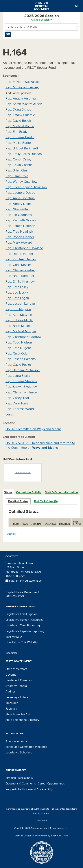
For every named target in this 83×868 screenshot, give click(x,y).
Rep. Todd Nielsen (19, 342)
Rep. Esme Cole (17, 176)
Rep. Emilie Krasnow (20, 282)
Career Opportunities (51, 784)
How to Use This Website (22, 642)
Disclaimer (11, 653)
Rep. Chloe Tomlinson (21, 392)
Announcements (16, 741)
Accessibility (45, 789)
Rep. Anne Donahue (20, 198)
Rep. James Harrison (20, 226)
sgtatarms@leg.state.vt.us (24, 581)
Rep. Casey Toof (17, 398)
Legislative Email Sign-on (22, 614)
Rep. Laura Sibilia (18, 376)
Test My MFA (14, 637)
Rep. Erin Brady (16, 132)
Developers (41, 821)
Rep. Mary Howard (19, 243)
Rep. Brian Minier (18, 326)
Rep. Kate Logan (17, 298)
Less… (10, 414)
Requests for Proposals (20, 789)
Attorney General (16, 686)
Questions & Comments (21, 784)
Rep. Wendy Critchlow (21, 182)
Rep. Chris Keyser (18, 265)
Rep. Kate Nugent (18, 348)
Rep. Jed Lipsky (17, 293)
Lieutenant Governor (19, 680)
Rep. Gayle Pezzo (18, 365)
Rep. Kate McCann (19, 315)
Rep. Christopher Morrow (23, 337)
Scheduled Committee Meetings (26, 747)
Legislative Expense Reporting (25, 631)
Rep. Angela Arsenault (21, 98)
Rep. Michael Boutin (20, 126)
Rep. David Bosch (18, 121)
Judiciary (11, 709)
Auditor (10, 692)
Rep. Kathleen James (21, 259)
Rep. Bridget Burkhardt (22, 148)
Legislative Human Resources (24, 620)
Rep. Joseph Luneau (20, 304)
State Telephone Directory (22, 720)
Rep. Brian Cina (16, 170)
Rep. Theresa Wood (20, 409)
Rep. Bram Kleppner (20, 276)
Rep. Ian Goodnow (19, 215)
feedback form (70, 809)
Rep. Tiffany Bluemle (20, 115)
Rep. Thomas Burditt (20, 137)
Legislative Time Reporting (23, 625)
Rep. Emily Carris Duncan (24, 154)
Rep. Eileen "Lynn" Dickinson (26, 187)
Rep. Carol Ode (16, 353)
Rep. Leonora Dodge (20, 193)
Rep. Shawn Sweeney (21, 387)
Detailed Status (18, 501)
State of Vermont (16, 669)
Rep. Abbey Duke (18, 204)
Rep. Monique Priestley (22, 87)
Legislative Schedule (19, 753)
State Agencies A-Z (18, 714)
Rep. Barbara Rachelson (23, 370)
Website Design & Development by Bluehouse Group (41, 836)
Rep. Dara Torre (17, 403)
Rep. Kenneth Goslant (21, 220)
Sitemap (11, 778)
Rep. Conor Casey (18, 159)
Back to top (14, 534)
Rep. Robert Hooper (20, 237)
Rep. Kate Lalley (17, 287)
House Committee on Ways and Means (33, 429)
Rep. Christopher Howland (24, 248)
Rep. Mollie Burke (18, 143)
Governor (11, 675)
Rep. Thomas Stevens (21, 381)
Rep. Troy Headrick (19, 232)
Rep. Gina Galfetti (18, 209)
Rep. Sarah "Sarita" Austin (24, 104)
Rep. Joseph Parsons (21, 359)
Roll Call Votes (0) (46, 501)
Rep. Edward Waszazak (22, 82)
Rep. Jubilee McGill (19, 320)
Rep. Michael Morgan (21, 331)
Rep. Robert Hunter (19, 254)
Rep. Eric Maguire (18, 309)
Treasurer (12, 703)
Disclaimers (25, 778)
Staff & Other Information (61, 492)
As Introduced (23, 473)
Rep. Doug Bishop (18, 110)
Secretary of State (17, 697)
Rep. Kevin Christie (19, 165)
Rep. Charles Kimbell (20, 270)
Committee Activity (29, 492)
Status (8, 492)
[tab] (8, 492)
